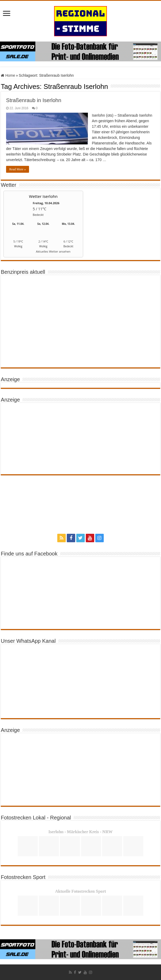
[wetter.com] (18, 252)
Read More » (18, 169)
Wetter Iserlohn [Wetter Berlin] (43, 196)
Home (8, 75)
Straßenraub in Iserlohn (34, 100)
